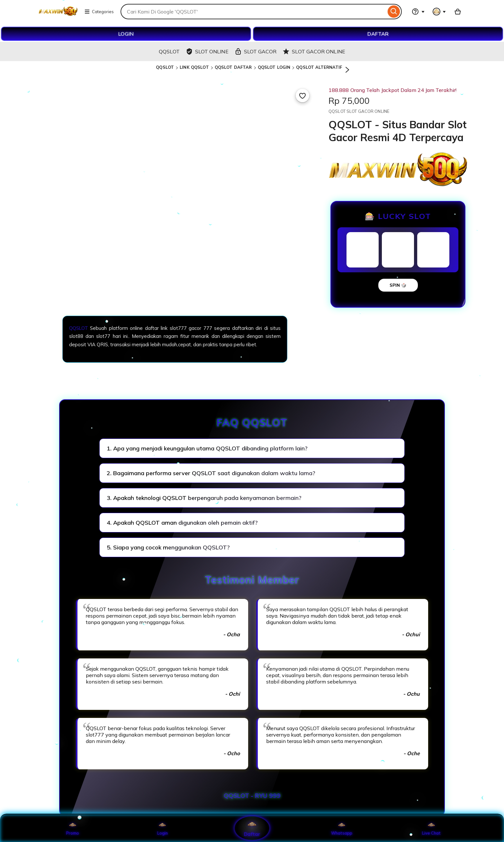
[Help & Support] (418, 12)
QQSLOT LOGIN (274, 67)
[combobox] (253, 12)
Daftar (252, 828)
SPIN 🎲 (398, 285)
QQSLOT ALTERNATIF (319, 67)
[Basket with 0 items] (458, 12)
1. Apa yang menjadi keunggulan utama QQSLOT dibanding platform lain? (207, 448)
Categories (99, 12)
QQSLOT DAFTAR (233, 67)
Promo (73, 828)
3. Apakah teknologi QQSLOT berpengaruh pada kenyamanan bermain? (204, 498)
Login (162, 828)
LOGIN (126, 34)
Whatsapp (342, 828)
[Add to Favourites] (302, 95)
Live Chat (432, 828)
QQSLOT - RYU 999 (252, 796)
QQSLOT (165, 67)
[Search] (394, 12)
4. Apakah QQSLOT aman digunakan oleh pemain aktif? (182, 523)
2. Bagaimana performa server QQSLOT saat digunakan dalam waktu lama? (211, 473)
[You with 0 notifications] (439, 12)
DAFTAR (378, 34)
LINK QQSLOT (194, 67)
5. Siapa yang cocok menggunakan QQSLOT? (168, 547)
